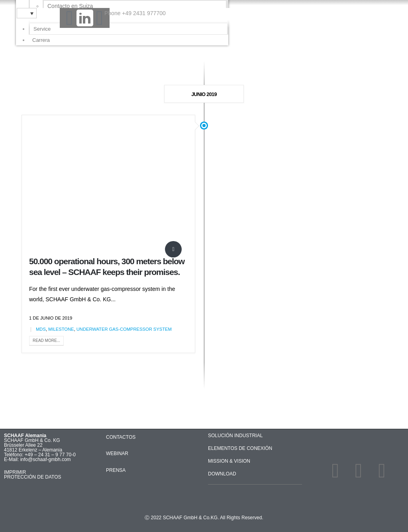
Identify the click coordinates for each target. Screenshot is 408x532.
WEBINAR (117, 453)
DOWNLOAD (222, 474)
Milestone (61, 329)
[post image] (108, 186)
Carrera (41, 40)
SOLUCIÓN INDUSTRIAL (235, 436)
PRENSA (116, 470)
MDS (41, 329)
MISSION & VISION (229, 461)
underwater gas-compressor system (124, 329)
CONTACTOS (121, 437)
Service (42, 29)
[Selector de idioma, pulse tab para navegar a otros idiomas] (27, 13)
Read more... (46, 341)
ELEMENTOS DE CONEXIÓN (240, 448)
